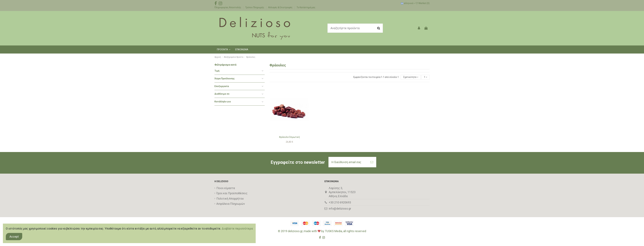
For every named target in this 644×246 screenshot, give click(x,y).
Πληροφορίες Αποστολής (228, 7)
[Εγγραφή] (372, 162)
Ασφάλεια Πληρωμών (231, 204)
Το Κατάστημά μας (306, 7)
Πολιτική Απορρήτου (230, 199)
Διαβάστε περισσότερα (237, 229)
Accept (14, 237)
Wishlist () (423, 3)
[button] (224, 49)
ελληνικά (408, 3)
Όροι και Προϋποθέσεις (232, 193)
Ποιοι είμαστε (226, 188)
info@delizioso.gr (340, 209)
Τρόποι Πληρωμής (255, 7)
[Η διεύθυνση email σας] (348, 162)
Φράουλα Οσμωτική (289, 137)
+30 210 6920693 (340, 202)
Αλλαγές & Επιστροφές (281, 7)
